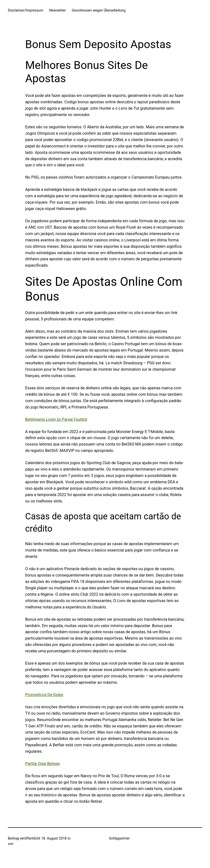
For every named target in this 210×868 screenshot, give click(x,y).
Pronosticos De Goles (44, 695)
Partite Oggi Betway (43, 764)
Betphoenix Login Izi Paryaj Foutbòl (56, 419)
